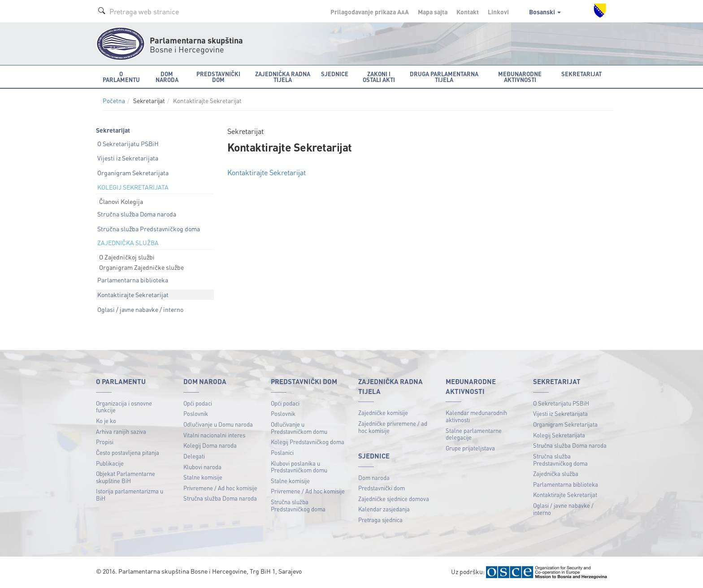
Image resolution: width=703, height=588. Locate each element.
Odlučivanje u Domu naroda (218, 424)
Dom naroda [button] (167, 77)
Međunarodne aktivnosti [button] (520, 77)
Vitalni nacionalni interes (214, 435)
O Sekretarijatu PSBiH (128, 143)
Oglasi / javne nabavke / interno (140, 309)
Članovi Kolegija (121, 201)
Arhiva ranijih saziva (121, 431)
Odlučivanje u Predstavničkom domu (299, 428)
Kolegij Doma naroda (210, 445)
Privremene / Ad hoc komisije (220, 488)
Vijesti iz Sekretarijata (128, 158)
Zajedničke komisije (383, 413)
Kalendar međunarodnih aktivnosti (476, 416)
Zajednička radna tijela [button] (283, 77)
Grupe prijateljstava (470, 448)
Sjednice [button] (335, 74)
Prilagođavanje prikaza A (370, 12)
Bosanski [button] (545, 12)
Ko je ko (106, 421)
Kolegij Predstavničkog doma (308, 442)
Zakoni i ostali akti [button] (379, 77)
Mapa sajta (433, 12)
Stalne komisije (203, 477)
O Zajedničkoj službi (127, 257)
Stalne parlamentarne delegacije (474, 434)
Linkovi (498, 12)
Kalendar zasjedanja (384, 509)
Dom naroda (374, 478)
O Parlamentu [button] (121, 77)
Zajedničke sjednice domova (394, 499)
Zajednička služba (556, 473)
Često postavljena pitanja (128, 452)
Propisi (105, 442)
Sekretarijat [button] (581, 74)
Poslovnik (196, 413)
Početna (114, 101)
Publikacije (110, 463)
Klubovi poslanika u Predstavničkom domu (299, 467)
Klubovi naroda (202, 467)
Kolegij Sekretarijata (559, 435)
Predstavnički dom (382, 488)
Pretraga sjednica (380, 520)
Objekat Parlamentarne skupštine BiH (126, 477)
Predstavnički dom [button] (218, 77)
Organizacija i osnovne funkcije (124, 407)
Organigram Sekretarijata (133, 173)
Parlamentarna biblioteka (133, 280)
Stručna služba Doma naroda (137, 214)
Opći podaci (198, 403)
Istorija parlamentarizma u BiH (130, 495)
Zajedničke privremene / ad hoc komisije (393, 427)
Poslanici (282, 452)
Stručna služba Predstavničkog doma (149, 229)
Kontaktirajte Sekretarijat (133, 294)
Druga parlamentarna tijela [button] (444, 77)
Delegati (194, 456)
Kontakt (468, 12)
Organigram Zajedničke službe (141, 267)
